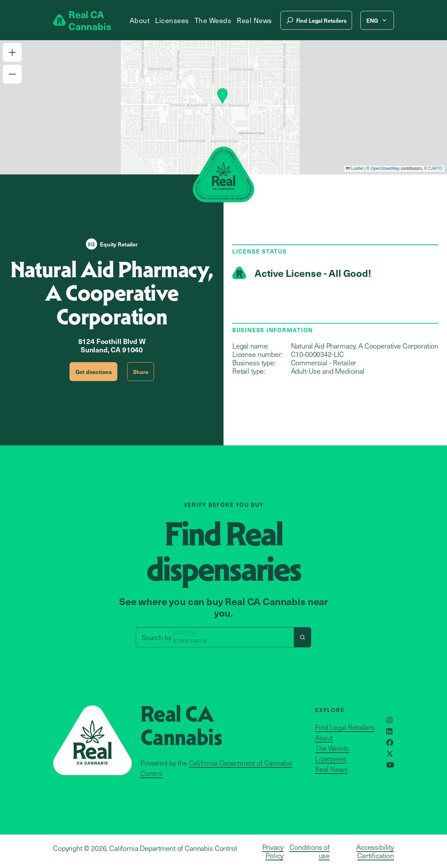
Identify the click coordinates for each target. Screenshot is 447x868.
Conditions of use (310, 851)
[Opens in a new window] (389, 720)
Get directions (94, 372)
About (140, 20)
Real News (254, 20)
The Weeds (213, 20)
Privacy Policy (273, 851)
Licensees (172, 20)
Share (141, 372)
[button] (12, 52)
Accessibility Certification (375, 851)
